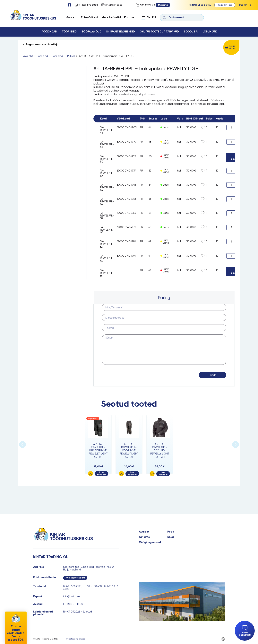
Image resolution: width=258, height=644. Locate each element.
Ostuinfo (144, 537)
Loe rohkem (102, 474)
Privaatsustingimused (75, 639)
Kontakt (130, 17)
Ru (154, 17)
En (149, 17)
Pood (171, 532)
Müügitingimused (150, 542)
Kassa (171, 537)
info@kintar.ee (112, 5)
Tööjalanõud (92, 32)
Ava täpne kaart (75, 578)
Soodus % (191, 32)
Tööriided (69, 32)
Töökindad (49, 32)
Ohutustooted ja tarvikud (159, 32)
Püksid (71, 56)
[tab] (164, 298)
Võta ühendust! (245, 631)
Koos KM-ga (225, 5)
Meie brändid (111, 17)
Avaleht (72, 17)
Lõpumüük (210, 32)
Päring (164, 298)
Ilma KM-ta (245, 5)
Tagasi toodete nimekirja (42, 45)
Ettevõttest (90, 17)
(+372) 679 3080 (87, 5)
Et (143, 17)
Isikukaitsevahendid (121, 32)
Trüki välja (232, 47)
